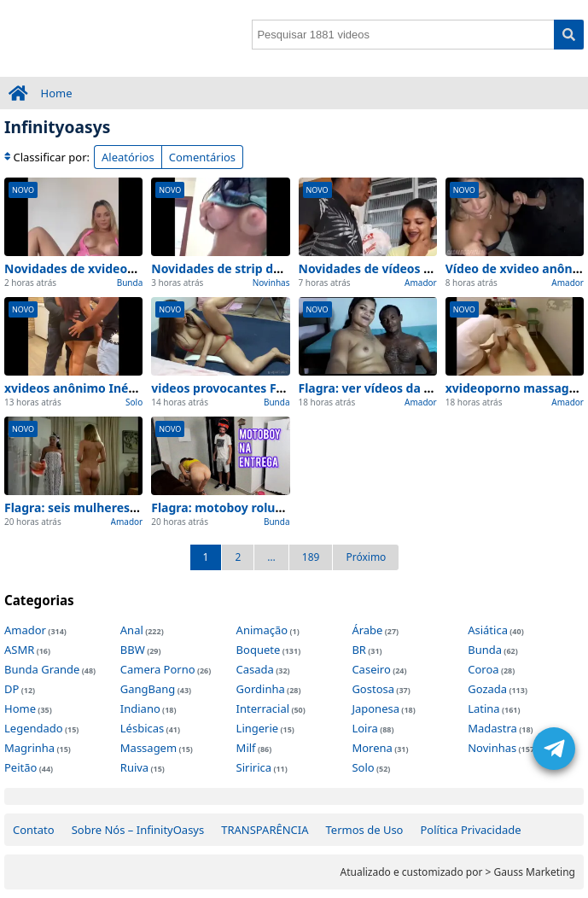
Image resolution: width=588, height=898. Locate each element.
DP (12, 689)
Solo (134, 402)
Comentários (202, 157)
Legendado (34, 728)
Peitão (20, 767)
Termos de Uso (365, 830)
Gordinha (261, 689)
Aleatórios (128, 157)
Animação (262, 630)
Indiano (140, 708)
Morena (372, 748)
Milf (246, 748)
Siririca (254, 767)
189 (311, 557)
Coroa (483, 669)
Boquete (259, 650)
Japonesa (376, 708)
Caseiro (371, 669)
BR (359, 650)
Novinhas (271, 283)
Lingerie (258, 728)
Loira (364, 728)
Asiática (488, 630)
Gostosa (373, 689)
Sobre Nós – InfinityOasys (138, 830)
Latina (483, 708)
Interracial (263, 708)
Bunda (130, 283)
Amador (421, 283)
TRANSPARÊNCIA (265, 830)
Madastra (492, 728)
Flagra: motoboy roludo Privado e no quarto (281, 507)
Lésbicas (142, 728)
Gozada (487, 689)
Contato (34, 830)
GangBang (148, 689)
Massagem (148, 748)
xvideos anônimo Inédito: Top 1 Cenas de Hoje (140, 388)
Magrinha (29, 748)
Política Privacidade (470, 830)
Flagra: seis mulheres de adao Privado (116, 507)
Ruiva (134, 767)
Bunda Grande (42, 669)
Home (57, 93)
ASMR (19, 650)
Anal (132, 630)
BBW (133, 650)
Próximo (366, 557)
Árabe (367, 630)
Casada (255, 669)
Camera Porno (158, 669)
